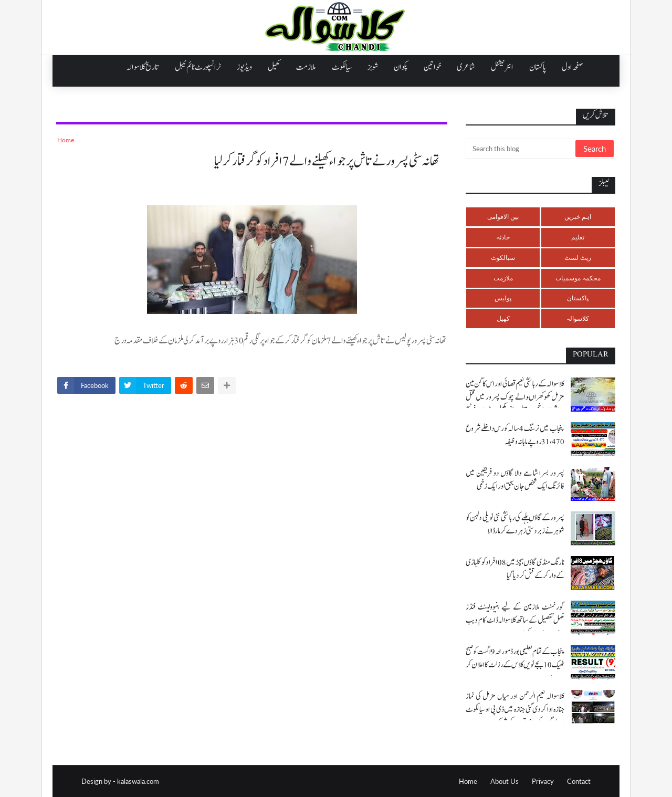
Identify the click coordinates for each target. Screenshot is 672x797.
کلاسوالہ (578, 318)
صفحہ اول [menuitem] (572, 67)
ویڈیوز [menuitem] (244, 67)
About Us (505, 781)
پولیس (503, 298)
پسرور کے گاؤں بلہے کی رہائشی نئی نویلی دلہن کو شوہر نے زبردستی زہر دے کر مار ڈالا (515, 525)
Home (66, 140)
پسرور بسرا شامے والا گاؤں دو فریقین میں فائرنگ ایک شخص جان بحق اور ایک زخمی (515, 480)
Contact (579, 781)
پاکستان (578, 298)
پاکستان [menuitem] (538, 67)
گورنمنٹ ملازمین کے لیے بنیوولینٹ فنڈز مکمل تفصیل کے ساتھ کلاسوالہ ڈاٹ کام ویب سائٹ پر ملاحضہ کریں (515, 620)
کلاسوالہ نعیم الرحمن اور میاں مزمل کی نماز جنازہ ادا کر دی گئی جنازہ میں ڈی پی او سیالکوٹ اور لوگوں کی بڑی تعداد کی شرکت (515, 710)
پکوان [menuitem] (401, 67)
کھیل (503, 318)
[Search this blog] (521, 149)
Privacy (543, 781)
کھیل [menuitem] (274, 67)
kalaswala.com (138, 781)
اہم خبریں (578, 217)
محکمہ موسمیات (578, 278)
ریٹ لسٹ (578, 258)
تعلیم (578, 237)
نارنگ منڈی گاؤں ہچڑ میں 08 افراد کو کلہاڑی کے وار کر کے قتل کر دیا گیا (515, 569)
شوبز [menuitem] (373, 67)
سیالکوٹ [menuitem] (342, 67)
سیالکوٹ (503, 258)
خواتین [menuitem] (432, 67)
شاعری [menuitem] (466, 67)
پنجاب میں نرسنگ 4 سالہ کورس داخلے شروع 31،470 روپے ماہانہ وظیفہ (515, 435)
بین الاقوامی (503, 217)
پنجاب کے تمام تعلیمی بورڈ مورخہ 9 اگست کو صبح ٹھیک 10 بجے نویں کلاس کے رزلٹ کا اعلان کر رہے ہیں (515, 665)
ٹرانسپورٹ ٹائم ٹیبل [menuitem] (198, 67)
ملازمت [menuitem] (306, 67)
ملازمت (503, 278)
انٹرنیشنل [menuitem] (502, 67)
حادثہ (503, 237)
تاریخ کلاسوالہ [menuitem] (143, 67)
